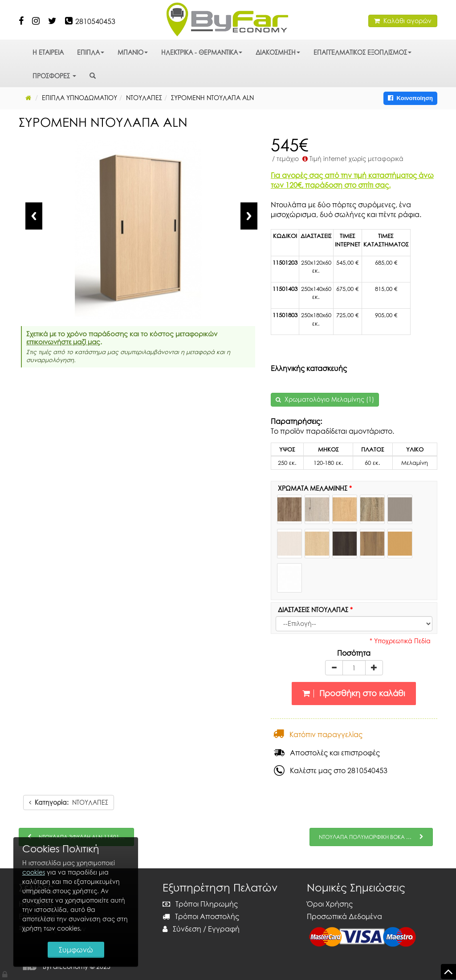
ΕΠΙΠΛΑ (91, 52)
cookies (34, 872)
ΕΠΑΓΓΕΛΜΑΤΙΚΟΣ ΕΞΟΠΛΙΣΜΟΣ (362, 52)
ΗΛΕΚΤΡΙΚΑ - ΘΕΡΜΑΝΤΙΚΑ (202, 52)
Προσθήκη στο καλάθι (354, 693)
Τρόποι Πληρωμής (200, 904)
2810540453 (95, 21)
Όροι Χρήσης (330, 904)
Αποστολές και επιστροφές (327, 753)
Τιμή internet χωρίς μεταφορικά (352, 159)
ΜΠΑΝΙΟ (133, 52)
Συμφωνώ (76, 950)
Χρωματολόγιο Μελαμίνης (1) (329, 399)
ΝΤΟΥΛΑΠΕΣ (69, 802)
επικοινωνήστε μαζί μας (63, 342)
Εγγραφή (224, 929)
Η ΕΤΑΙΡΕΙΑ (48, 52)
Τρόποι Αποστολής (201, 916)
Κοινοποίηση (410, 98)
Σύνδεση (182, 929)
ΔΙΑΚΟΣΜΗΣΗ (278, 52)
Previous (34, 216)
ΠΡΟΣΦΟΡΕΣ (54, 76)
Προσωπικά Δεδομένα (344, 916)
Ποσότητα (354, 653)
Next (249, 216)
